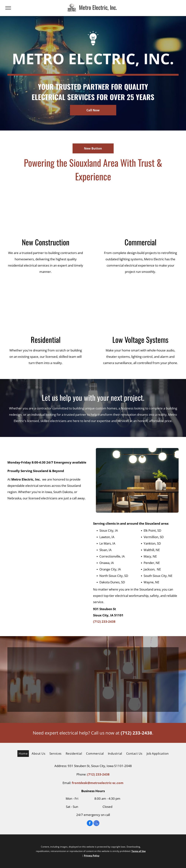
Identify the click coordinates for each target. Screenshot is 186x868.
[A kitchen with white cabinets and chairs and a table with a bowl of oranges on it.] (46, 309)
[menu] (8, 8)
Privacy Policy (92, 856)
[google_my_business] (96, 824)
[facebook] (90, 824)
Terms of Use (139, 851)
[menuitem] (22, 754)
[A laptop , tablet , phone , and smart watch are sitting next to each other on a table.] (141, 309)
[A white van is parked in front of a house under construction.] (46, 212)
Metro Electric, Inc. (98, 7)
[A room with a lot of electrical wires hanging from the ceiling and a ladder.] (141, 212)
